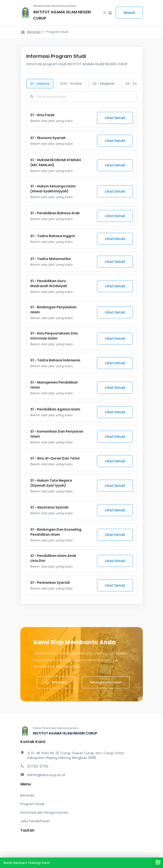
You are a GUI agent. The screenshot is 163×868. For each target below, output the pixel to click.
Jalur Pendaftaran (35, 821)
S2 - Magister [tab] (104, 84)
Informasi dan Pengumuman (44, 813)
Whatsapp (56, 682)
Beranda (34, 32)
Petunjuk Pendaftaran (106, 682)
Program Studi (32, 804)
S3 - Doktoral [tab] (136, 84)
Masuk (129, 13)
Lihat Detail (115, 118)
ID (108, 13)
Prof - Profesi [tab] (71, 84)
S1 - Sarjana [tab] (40, 84)
